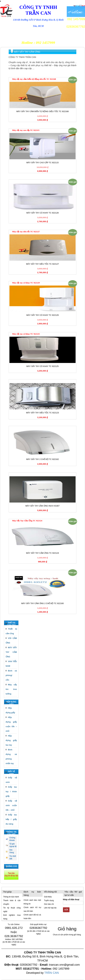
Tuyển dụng (49, 900)
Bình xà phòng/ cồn (11, 675)
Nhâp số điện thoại (73, 902)
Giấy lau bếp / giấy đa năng (11, 819)
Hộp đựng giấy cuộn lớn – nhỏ (11, 724)
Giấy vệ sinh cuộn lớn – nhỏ (11, 805)
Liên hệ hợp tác (50, 908)
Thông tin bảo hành (11, 897)
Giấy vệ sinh (11, 780)
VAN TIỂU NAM (11, 664)
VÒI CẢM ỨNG (11, 640)
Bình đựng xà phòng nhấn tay (11, 757)
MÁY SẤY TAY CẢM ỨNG (11, 652)
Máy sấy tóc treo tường (11, 689)
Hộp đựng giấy (10, 710)
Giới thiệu (48, 897)
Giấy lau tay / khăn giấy (11, 791)
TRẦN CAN (52, 973)
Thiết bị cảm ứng (11, 631)
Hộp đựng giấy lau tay (11, 740)
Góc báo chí (49, 904)
